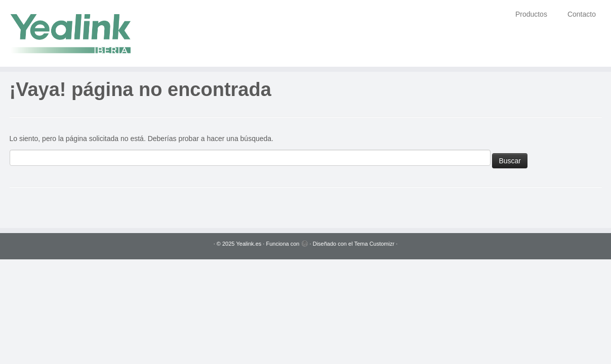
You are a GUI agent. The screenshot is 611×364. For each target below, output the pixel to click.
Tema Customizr (374, 244)
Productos (531, 14)
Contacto (582, 14)
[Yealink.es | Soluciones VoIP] (71, 33)
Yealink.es (249, 244)
